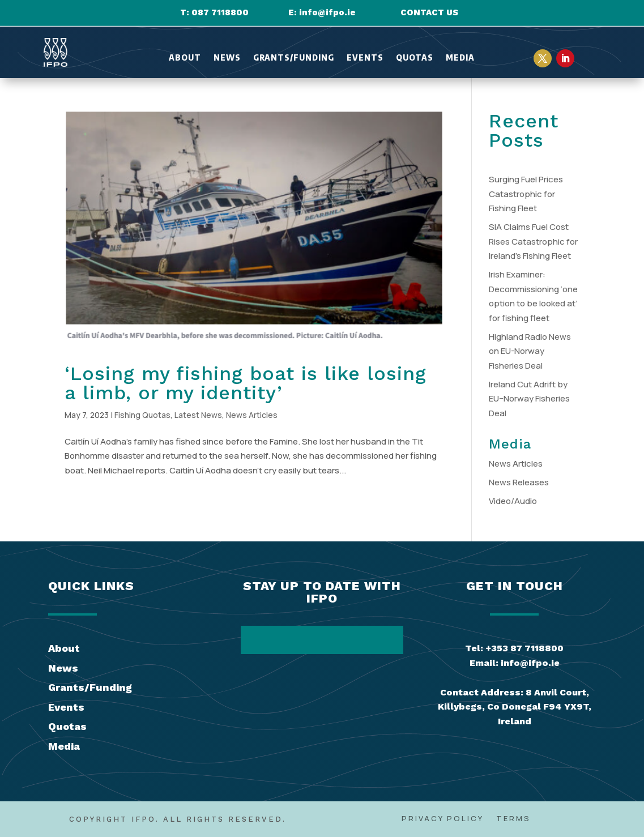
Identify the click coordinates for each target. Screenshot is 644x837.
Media (460, 58)
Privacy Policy (443, 819)
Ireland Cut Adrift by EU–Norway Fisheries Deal (529, 399)
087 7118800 (220, 12)
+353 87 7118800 (524, 648)
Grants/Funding (294, 58)
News (227, 58)
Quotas (415, 58)
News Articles (252, 415)
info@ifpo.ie (327, 12)
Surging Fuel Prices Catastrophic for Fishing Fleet (526, 194)
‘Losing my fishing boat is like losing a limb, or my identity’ (246, 383)
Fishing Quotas (142, 415)
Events (365, 58)
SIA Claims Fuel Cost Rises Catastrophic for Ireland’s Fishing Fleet (533, 241)
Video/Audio (513, 501)
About (185, 58)
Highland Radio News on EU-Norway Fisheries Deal (530, 351)
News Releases (519, 482)
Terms (513, 819)
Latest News (198, 415)
